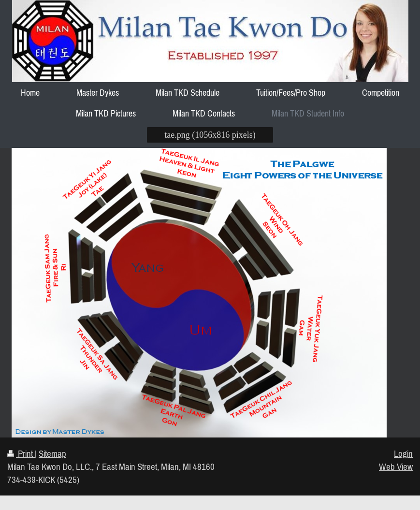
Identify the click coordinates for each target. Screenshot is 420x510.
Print (21, 453)
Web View (396, 466)
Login (403, 453)
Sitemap (52, 453)
